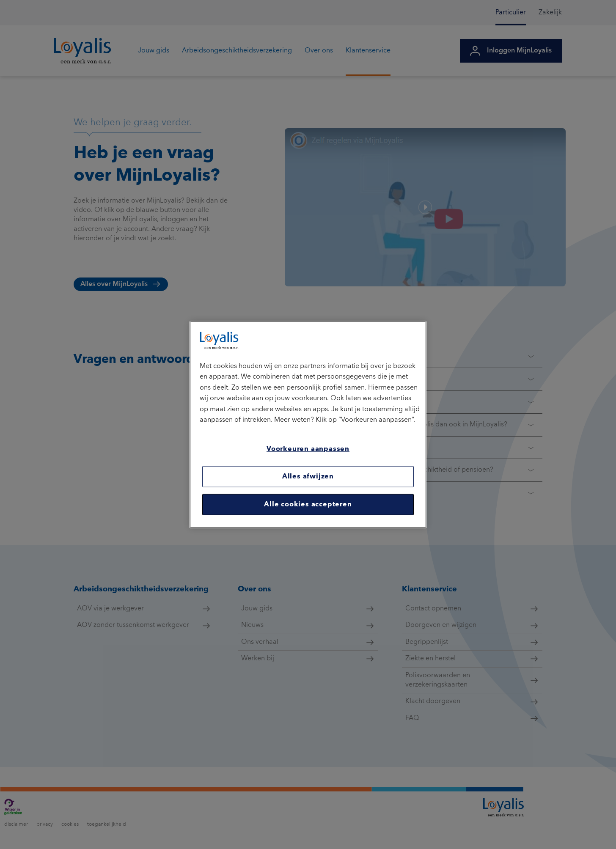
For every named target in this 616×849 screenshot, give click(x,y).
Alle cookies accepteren (308, 505)
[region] (308, 424)
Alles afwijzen (308, 477)
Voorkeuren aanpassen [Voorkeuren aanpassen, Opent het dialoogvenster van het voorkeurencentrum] (308, 449)
